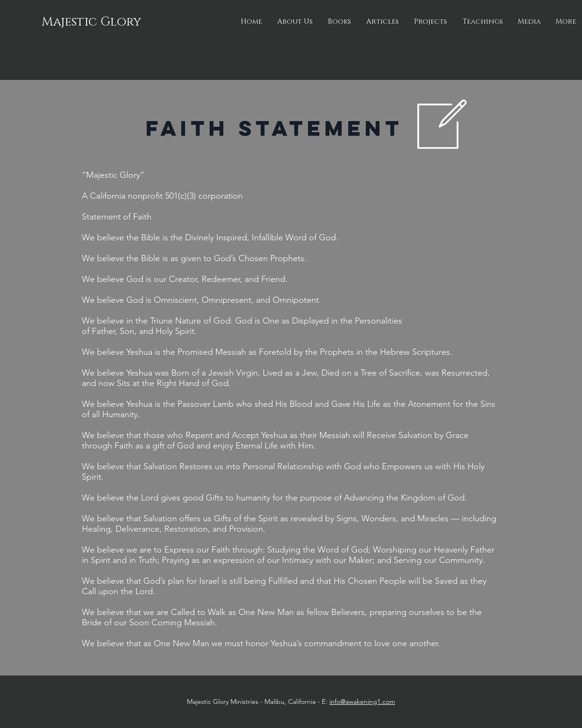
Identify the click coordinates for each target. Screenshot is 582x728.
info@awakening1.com (362, 702)
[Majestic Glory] (93, 22)
